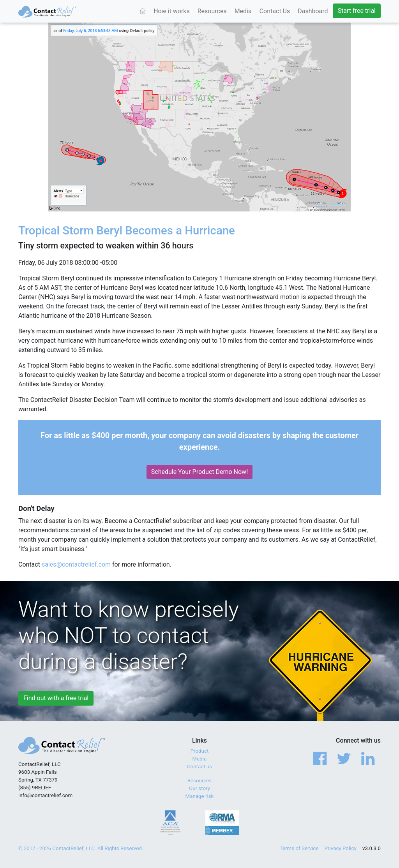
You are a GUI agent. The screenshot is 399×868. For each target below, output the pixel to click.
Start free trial (357, 11)
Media (243, 11)
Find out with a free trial (56, 698)
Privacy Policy (341, 848)
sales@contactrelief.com (76, 564)
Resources (212, 11)
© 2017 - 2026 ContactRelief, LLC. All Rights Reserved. (81, 848)
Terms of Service (299, 848)
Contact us (199, 767)
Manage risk (200, 796)
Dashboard (313, 11)
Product (200, 751)
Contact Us (275, 11)
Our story (199, 788)
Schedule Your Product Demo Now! (200, 472)
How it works (172, 11)
